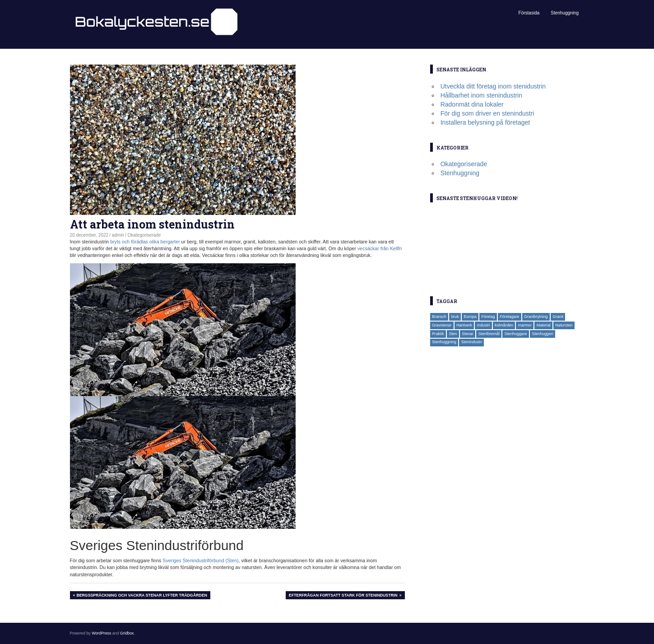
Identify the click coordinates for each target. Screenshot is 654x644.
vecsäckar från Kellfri (380, 248)
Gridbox (127, 633)
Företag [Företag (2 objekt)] (488, 317)
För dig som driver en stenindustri (487, 113)
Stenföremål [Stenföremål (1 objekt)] (489, 334)
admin (118, 235)
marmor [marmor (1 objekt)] (525, 325)
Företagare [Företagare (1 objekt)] (509, 317)
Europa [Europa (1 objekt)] (470, 317)
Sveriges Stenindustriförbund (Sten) (200, 560)
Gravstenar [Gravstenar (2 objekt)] (442, 325)
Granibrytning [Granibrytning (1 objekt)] (536, 317)
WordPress (101, 633)
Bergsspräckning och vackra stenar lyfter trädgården (141, 596)
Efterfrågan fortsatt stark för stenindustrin (343, 596)
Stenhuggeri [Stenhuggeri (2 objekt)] (542, 334)
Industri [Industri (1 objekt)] (484, 325)
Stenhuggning (565, 13)
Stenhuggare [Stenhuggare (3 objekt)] (516, 334)
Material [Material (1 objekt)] (544, 325)
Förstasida (529, 13)
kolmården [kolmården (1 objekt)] (504, 325)
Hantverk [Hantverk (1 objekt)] (464, 325)
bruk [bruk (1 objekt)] (455, 317)
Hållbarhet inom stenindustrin (481, 95)
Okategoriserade (144, 235)
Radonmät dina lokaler (472, 104)
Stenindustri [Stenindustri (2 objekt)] (472, 342)
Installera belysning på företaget (485, 122)
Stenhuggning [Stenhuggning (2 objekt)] (444, 342)
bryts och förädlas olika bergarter (145, 242)
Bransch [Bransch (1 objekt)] (439, 317)
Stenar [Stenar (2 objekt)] (468, 334)
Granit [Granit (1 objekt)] (558, 317)
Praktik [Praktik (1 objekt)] (438, 334)
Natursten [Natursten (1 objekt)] (564, 325)
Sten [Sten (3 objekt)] (453, 334)
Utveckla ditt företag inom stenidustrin (493, 86)
